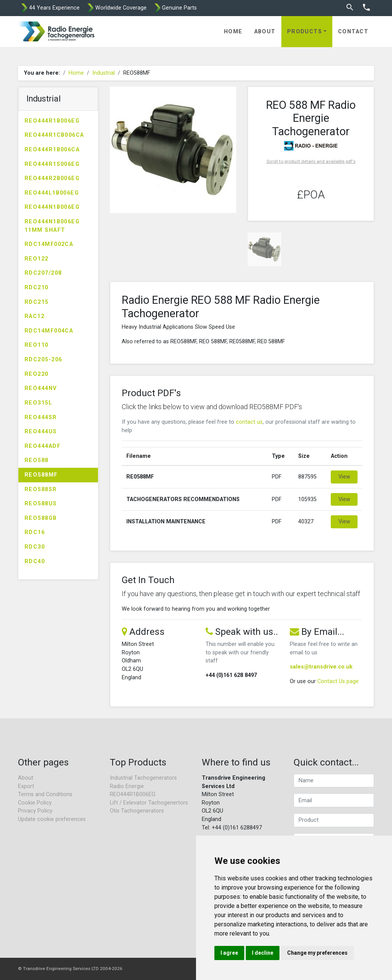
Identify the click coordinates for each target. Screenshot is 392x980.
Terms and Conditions (45, 794)
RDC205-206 (43, 360)
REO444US (41, 432)
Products (305, 32)
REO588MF (41, 475)
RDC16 (35, 532)
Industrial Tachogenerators (143, 778)
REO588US (41, 504)
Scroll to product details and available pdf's (311, 161)
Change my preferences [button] (317, 953)
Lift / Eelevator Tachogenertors (149, 803)
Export (26, 786)
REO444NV (41, 388)
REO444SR (41, 417)
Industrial (104, 73)
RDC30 (35, 547)
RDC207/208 (43, 273)
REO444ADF (42, 446)
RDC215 (37, 302)
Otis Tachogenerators (137, 811)
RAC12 (34, 316)
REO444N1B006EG (52, 207)
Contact (353, 32)
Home (233, 32)
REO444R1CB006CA (54, 135)
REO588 (37, 460)
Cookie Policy (35, 803)
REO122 (37, 259)
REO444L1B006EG (52, 193)
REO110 (37, 345)
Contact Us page (338, 681)
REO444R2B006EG (52, 178)
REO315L (38, 403)
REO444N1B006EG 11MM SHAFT (52, 226)
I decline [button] (263, 953)
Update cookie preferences (52, 819)
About (265, 32)
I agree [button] (229, 953)
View (344, 477)
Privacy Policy (35, 811)
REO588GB (41, 518)
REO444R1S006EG (52, 164)
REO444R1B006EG (52, 121)
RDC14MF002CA (49, 244)
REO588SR (41, 489)
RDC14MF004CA (49, 331)
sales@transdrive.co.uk (321, 667)
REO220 (37, 374)
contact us (249, 422)
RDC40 (35, 561)
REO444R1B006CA (52, 150)
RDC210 (37, 288)
